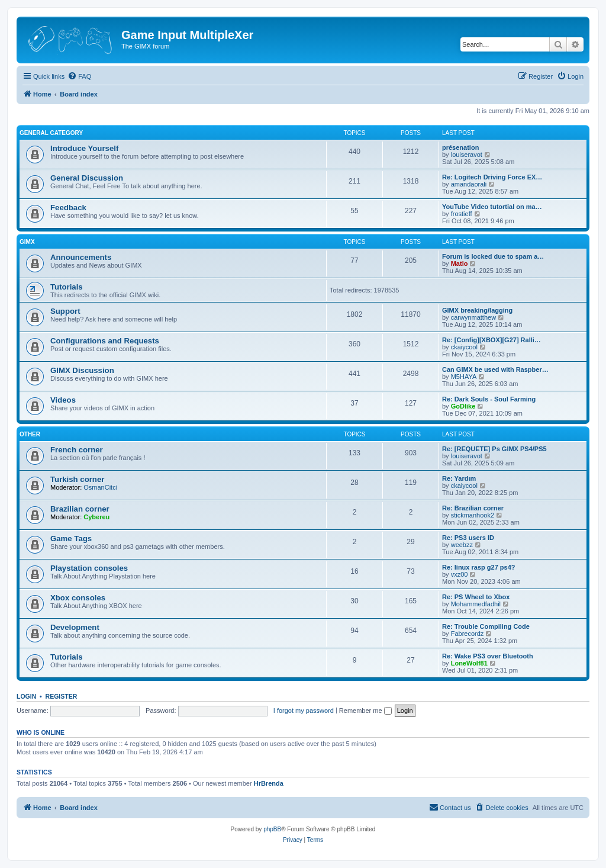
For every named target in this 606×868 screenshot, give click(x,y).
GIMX (27, 242)
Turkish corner (77, 479)
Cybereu (96, 517)
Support (65, 311)
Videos (63, 400)
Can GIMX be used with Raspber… (495, 369)
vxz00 (460, 574)
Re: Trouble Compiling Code (486, 626)
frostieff (462, 214)
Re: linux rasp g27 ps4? (478, 567)
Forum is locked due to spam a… (493, 256)
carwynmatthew (473, 317)
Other (30, 434)
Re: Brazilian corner (473, 508)
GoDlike (463, 406)
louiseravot (467, 155)
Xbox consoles (78, 598)
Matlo (460, 263)
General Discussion (87, 178)
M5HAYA (464, 377)
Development (75, 627)
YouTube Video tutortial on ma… (492, 207)
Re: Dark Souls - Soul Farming (489, 399)
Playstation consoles (89, 568)
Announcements (81, 257)
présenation (460, 147)
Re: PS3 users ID (468, 538)
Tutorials (67, 287)
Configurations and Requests (105, 341)
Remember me (365, 711)
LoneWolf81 (469, 663)
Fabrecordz (468, 634)
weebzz (462, 545)
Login (26, 696)
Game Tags (71, 539)
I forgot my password (304, 711)
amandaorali (469, 184)
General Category (51, 133)
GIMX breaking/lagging (477, 310)
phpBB (272, 829)
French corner (77, 450)
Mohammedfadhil (476, 604)
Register (62, 696)
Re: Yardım (459, 478)
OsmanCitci (100, 487)
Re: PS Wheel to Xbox (476, 597)
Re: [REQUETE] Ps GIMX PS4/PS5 (494, 449)
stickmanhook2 (473, 515)
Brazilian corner (80, 509)
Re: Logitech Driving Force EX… (492, 177)
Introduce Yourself (84, 148)
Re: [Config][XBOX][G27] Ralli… (491, 340)
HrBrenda (269, 783)
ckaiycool (464, 347)
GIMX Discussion (82, 370)
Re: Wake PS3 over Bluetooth (488, 656)
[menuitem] (79, 76)
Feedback (68, 208)
